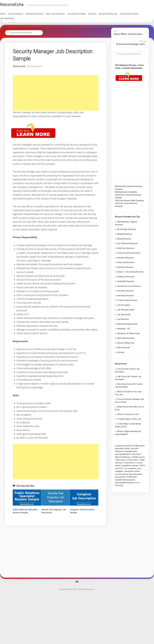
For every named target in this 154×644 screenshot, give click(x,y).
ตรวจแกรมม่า (133, 461)
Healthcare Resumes (126, 278)
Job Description (20, 67)
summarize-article (132, 472)
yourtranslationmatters (124, 484)
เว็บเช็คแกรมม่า (138, 458)
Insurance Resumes (125, 292)
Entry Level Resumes (60, 15)
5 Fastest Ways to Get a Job (129, 420)
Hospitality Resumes (126, 282)
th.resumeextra (135, 475)
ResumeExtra (18, 5)
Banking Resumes (125, 235)
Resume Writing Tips (113, 15)
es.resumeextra (121, 475)
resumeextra (120, 478)
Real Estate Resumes (126, 339)
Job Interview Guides (82, 15)
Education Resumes (125, 259)
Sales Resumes (124, 349)
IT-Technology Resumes (127, 301)
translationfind (131, 453)
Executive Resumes (125, 268)
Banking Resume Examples (126, 193)
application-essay (122, 450)
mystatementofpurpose (125, 481)
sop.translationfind (123, 455)
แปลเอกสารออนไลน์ (123, 447)
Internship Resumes (40, 15)
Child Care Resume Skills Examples (129, 202)
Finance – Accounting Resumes (130, 273)
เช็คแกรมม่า (121, 461)
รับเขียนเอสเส (139, 447)
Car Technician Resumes (127, 245)
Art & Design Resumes (127, 230)
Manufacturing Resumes (127, 325)
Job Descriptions (20, 15)
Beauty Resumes (124, 240)
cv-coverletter (130, 470)
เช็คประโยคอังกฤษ (123, 458)
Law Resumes (123, 320)
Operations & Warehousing (128, 335)
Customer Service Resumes (129, 254)
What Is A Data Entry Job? (128, 415)
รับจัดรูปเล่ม (132, 478)
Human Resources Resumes (129, 287)
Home (8, 15)
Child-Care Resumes (126, 249)
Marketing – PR (123, 330)
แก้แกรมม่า (136, 455)
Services (97, 15)
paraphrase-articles (130, 467)
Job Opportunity (12, 19)
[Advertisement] (56, 94)
